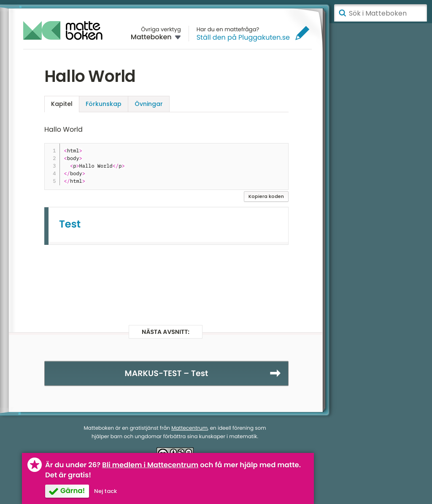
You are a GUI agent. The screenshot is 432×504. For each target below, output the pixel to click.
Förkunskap (104, 104)
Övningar (149, 104)
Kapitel (62, 104)
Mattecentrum (189, 428)
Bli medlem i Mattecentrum (150, 465)
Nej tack (105, 491)
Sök (342, 13)
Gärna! (73, 491)
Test (70, 224)
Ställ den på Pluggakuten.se (243, 37)
